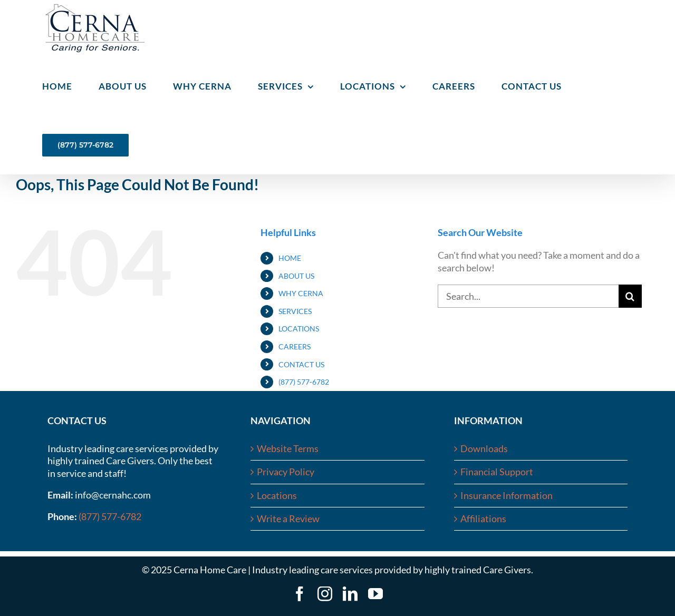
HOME (290, 258)
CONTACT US (301, 364)
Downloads (484, 448)
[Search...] (528, 296)
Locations (277, 495)
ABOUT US (296, 276)
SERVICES (295, 311)
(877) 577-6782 (304, 382)
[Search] (630, 296)
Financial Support (497, 472)
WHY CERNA (301, 293)
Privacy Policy (286, 472)
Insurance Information (507, 495)
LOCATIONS (299, 329)
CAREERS (295, 346)
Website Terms (288, 448)
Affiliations (483, 519)
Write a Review (288, 519)
